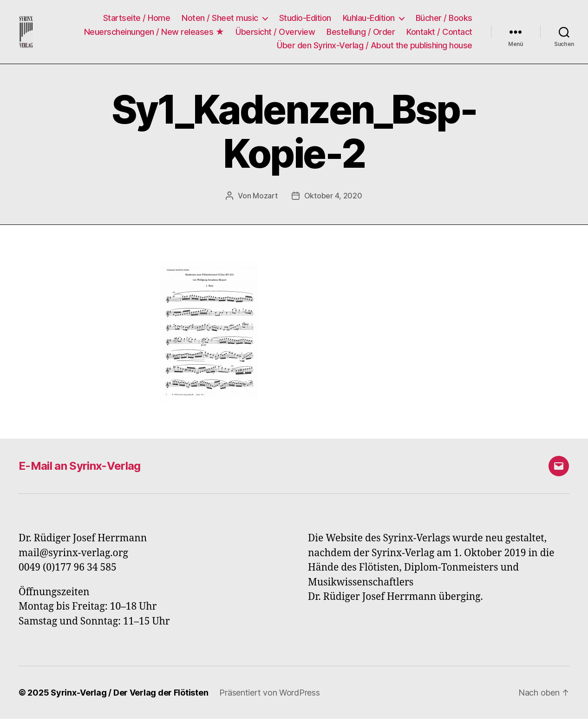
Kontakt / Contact (439, 34)
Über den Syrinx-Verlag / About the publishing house (375, 48)
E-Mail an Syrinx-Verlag (80, 470)
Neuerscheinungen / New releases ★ (154, 34)
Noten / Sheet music (220, 20)
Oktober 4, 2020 (333, 200)
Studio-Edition (305, 20)
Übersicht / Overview (275, 34)
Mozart (265, 200)
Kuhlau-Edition (369, 20)
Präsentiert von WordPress (269, 697)
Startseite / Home (137, 20)
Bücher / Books (444, 20)
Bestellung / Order (361, 34)
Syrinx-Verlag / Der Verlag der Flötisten (129, 697)
